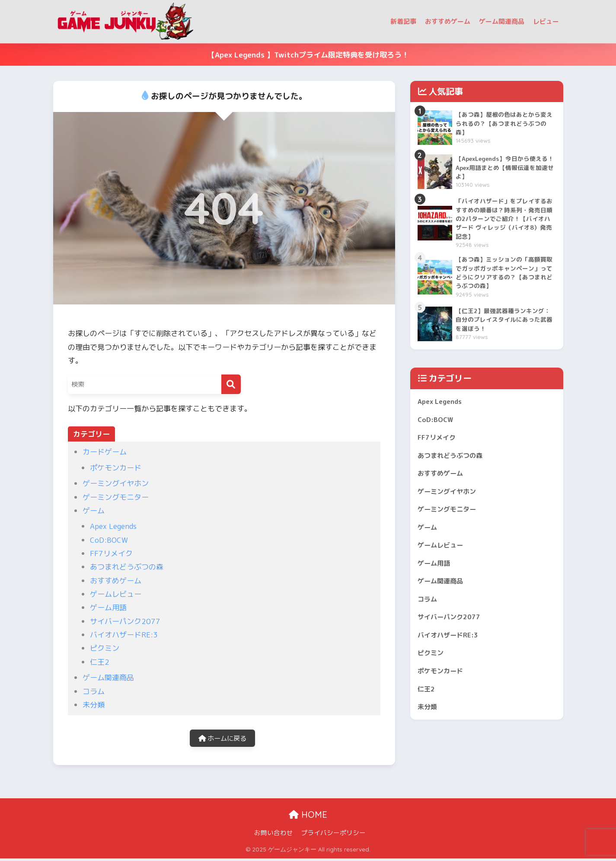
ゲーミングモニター (116, 497)
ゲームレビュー (116, 594)
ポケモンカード (116, 468)
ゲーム (94, 511)
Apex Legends (113, 526)
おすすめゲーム (448, 21)
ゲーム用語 (108, 607)
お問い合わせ (274, 836)
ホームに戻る (222, 740)
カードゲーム (105, 452)
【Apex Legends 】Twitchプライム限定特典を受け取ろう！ (308, 55)
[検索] (231, 384)
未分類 (94, 705)
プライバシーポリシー (333, 836)
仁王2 (100, 662)
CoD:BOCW (109, 540)
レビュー (546, 21)
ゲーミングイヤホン (116, 483)
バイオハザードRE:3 (124, 635)
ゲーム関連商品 (502, 21)
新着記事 (403, 21)
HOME (308, 818)
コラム (94, 691)
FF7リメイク (111, 553)
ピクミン (105, 648)
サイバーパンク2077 (125, 621)
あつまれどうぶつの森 (127, 567)
